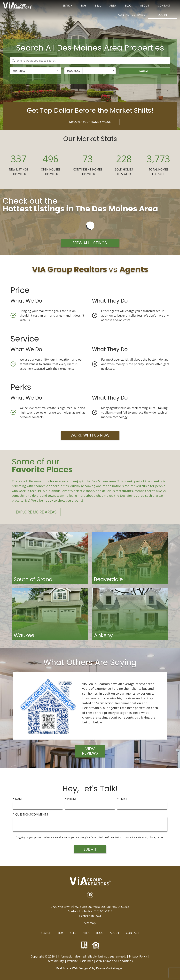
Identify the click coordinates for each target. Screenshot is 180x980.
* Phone (71, 799)
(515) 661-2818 (103, 911)
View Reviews (90, 751)
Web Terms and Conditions (114, 961)
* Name (18, 799)
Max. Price (74, 71)
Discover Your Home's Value (90, 122)
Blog (100, 933)
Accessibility (56, 961)
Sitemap (90, 923)
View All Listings (90, 243)
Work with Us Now (90, 435)
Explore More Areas (36, 512)
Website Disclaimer (80, 961)
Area (86, 933)
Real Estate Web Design (73, 968)
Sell (73, 933)
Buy (61, 933)
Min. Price (19, 71)
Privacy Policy (138, 957)
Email (132, 15)
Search (144, 71)
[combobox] (90, 61)
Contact (133, 933)
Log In (162, 15)
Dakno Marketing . (110, 968)
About (115, 933)
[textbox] (92, 61)
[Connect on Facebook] (90, 895)
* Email (122, 799)
